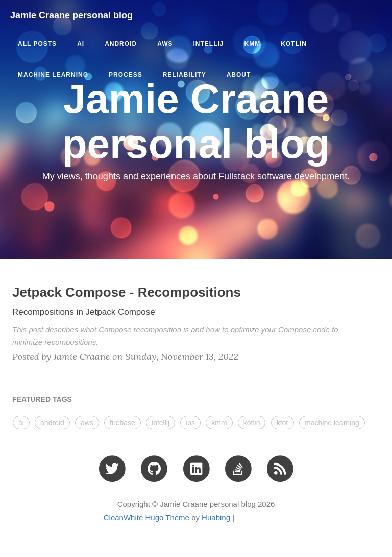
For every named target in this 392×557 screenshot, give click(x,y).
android (121, 44)
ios (190, 423)
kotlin (294, 44)
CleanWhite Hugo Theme (146, 517)
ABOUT (239, 75)
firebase (122, 423)
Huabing (216, 517)
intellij (208, 44)
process (126, 75)
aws (165, 44)
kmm (252, 44)
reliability (185, 75)
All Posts (37, 44)
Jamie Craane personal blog (71, 15)
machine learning (53, 75)
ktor (283, 423)
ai (81, 44)
